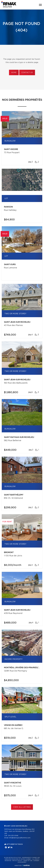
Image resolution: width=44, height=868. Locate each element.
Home (14, 73)
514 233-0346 (13, 836)
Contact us (27, 73)
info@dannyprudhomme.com (20, 838)
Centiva (26, 865)
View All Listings (22, 807)
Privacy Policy (17, 861)
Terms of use (28, 861)
